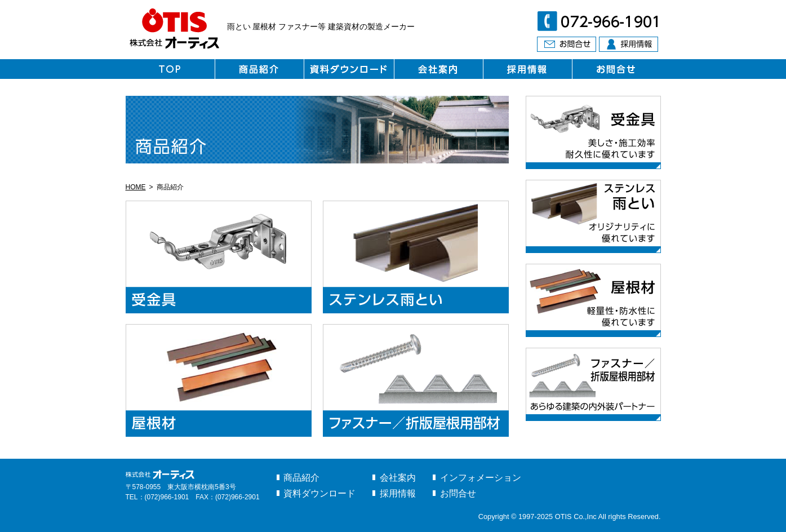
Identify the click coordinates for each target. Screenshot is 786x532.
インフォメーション (481, 478)
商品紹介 (301, 478)
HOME (136, 187)
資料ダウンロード (319, 493)
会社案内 (398, 478)
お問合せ (458, 493)
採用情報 (398, 493)
